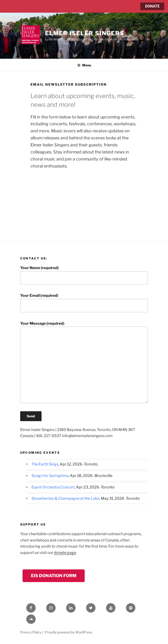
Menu (84, 65)
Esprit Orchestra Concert (53, 487)
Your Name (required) (84, 275)
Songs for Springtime (50, 476)
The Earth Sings (45, 464)
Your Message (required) (84, 362)
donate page (65, 553)
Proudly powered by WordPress (69, 632)
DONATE (152, 6)
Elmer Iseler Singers (85, 33)
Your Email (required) (84, 303)
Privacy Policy (31, 632)
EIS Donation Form (54, 576)
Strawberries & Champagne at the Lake (65, 498)
